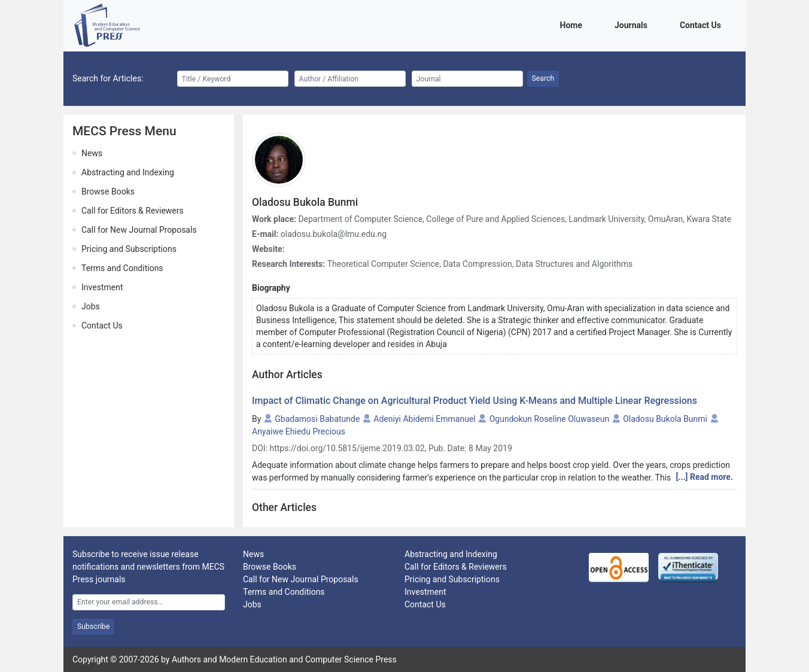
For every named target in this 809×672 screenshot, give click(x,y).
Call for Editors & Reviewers (133, 211)
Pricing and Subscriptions (129, 249)
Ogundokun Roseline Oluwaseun (550, 419)
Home (573, 24)
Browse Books (108, 191)
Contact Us (702, 24)
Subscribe (93, 627)
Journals (633, 24)
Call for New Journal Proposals (139, 230)
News (92, 153)
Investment (102, 287)
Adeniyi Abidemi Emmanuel (424, 419)
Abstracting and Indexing (128, 172)
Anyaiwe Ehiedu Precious (299, 431)
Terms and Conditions (122, 268)
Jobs (91, 306)
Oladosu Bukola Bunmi (665, 419)
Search (543, 78)
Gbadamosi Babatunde (317, 419)
